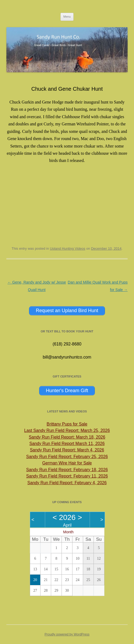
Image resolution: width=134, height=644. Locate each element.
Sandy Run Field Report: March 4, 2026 (67, 450)
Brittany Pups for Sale (67, 424)
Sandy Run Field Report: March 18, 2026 (67, 437)
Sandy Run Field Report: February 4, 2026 (67, 483)
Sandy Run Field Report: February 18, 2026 (67, 470)
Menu (67, 17)
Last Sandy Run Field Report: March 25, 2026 (67, 430)
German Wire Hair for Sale (67, 463)
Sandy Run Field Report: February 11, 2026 (67, 476)
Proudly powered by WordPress (67, 634)
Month (68, 532)
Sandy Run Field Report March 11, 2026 (67, 444)
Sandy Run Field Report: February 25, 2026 (67, 457)
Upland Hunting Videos (68, 249)
